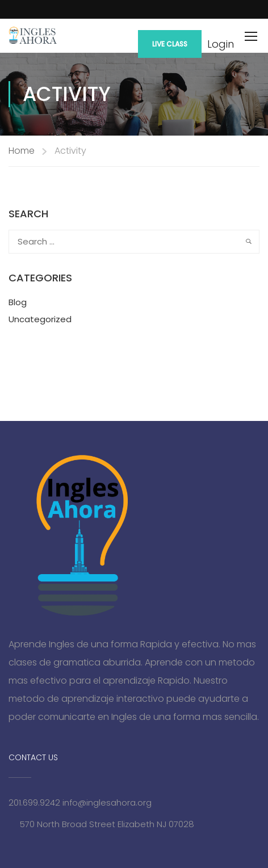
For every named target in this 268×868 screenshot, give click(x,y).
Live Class (170, 44)
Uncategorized (40, 319)
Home (22, 151)
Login (221, 44)
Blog (18, 302)
